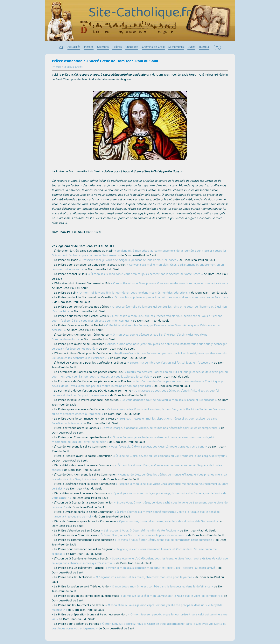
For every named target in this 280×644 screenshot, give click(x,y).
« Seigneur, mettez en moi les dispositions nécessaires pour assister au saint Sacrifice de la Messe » (134, 421)
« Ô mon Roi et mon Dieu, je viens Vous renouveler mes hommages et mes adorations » (169, 284)
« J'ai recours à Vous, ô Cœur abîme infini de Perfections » (140, 531)
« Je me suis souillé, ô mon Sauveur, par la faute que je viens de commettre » (172, 596)
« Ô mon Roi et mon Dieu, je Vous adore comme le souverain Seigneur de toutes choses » (137, 468)
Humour (204, 47)
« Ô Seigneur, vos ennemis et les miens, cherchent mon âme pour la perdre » (144, 578)
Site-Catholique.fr (140, 14)
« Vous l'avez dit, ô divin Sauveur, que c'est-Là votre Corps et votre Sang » (158, 447)
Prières (117, 47)
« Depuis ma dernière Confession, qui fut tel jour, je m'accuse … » (170, 363)
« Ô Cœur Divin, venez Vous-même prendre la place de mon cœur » (143, 536)
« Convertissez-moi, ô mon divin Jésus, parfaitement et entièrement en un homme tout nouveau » (138, 267)
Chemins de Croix (153, 47)
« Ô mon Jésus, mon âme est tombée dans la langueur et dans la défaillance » (161, 587)
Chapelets (132, 47)
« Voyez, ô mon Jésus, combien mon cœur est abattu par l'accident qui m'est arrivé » (161, 568)
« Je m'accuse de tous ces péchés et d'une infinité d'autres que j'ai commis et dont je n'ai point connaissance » (135, 393)
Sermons (103, 47)
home (61, 48)
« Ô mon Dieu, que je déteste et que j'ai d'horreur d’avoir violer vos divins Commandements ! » (129, 337)
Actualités (74, 47)
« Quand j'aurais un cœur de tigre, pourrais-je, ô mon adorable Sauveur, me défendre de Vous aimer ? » (139, 496)
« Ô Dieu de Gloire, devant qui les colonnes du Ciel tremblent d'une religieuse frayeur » (170, 456)
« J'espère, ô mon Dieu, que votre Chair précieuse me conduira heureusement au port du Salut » (140, 487)
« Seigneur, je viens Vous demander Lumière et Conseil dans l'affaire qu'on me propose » (134, 552)
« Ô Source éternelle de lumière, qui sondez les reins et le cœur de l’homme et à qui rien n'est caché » (139, 309)
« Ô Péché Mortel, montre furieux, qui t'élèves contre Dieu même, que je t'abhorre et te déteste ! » (136, 328)
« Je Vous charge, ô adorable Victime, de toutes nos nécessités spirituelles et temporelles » (160, 428)
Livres (191, 47)
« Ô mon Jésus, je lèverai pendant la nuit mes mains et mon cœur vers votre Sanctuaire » (140, 300)
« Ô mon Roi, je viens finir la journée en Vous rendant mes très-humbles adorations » (134, 293)
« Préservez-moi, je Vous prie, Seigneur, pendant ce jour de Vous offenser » (129, 260)
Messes (89, 47)
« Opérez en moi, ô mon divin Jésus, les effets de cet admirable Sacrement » (167, 522)
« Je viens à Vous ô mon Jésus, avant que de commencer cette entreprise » (165, 540)
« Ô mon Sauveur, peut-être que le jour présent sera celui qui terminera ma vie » (140, 617)
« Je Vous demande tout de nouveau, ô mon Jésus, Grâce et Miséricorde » (168, 400)
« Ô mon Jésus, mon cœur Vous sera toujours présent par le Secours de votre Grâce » (146, 274)
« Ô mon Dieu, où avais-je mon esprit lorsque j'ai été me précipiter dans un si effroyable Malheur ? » (137, 608)
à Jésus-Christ (73, 67)
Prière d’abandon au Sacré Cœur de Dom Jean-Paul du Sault (105, 61)
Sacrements (176, 47)
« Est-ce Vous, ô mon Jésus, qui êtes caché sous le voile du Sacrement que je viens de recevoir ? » (140, 505)
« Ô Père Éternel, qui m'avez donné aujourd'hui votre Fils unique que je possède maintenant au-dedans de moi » (136, 515)
